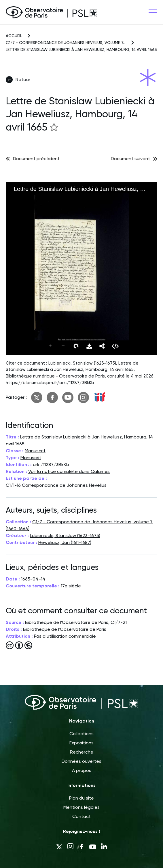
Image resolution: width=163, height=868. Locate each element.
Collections (81, 734)
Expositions (81, 743)
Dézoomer (63, 346)
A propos (82, 770)
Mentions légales (81, 807)
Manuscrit (35, 451)
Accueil (14, 36)
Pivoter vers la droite (76, 346)
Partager (102, 346)
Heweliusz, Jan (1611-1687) (65, 542)
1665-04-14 (33, 579)
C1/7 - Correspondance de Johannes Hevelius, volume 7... (66, 43)
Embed (115, 346)
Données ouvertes (81, 761)
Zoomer (50, 346)
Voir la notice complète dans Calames (69, 471)
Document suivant (130, 159)
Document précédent (36, 159)
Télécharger (89, 346)
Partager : (16, 397)
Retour (18, 80)
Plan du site (81, 798)
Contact (81, 816)
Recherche (82, 752)
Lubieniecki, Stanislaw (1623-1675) (65, 535)
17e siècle (71, 586)
